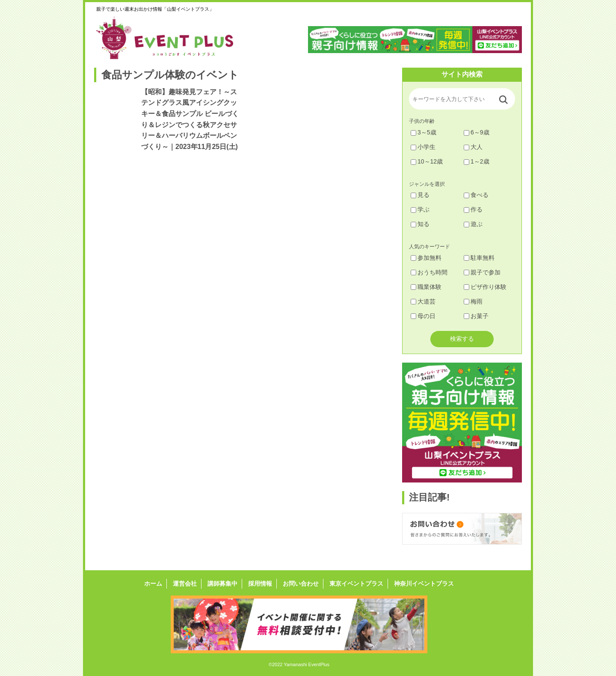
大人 (473, 147)
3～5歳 (423, 132)
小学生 (423, 147)
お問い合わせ (301, 584)
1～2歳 (477, 161)
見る (420, 195)
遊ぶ (473, 224)
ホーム (153, 584)
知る (420, 224)
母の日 (423, 316)
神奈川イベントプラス (424, 584)
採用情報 (260, 584)
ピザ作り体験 (485, 287)
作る (473, 209)
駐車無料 (479, 258)
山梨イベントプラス (171, 38)
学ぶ (420, 209)
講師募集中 (222, 584)
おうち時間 (429, 272)
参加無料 (426, 258)
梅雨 (473, 301)
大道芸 (423, 301)
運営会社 (185, 584)
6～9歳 (477, 132)
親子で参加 (482, 272)
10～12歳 (427, 161)
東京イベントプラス (356, 584)
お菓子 (476, 316)
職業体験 (426, 287)
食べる (476, 195)
